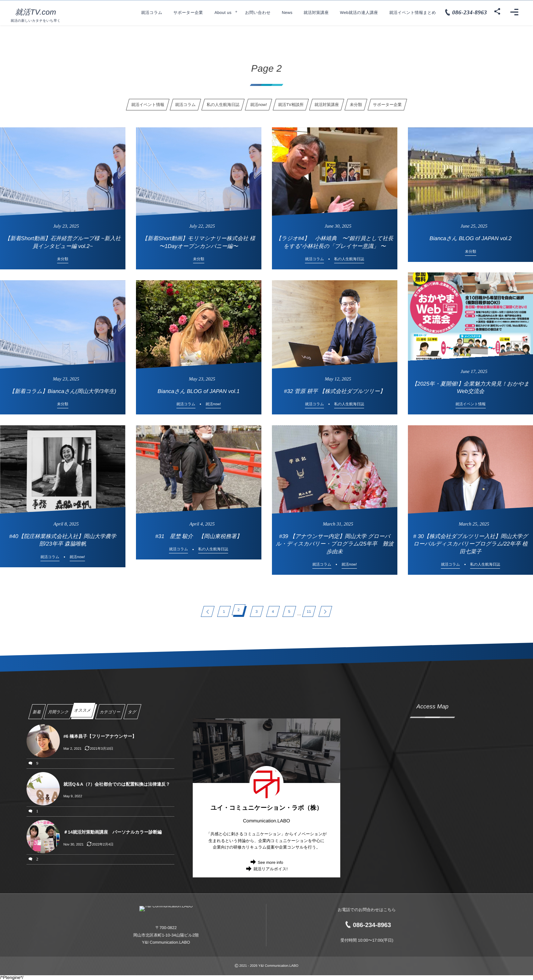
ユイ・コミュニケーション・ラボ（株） (266, 808)
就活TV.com (36, 12)
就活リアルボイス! (270, 869)
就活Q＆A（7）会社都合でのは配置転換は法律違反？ (117, 784)
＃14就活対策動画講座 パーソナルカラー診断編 (112, 832)
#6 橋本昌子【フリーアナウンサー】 (100, 736)
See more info (270, 862)
